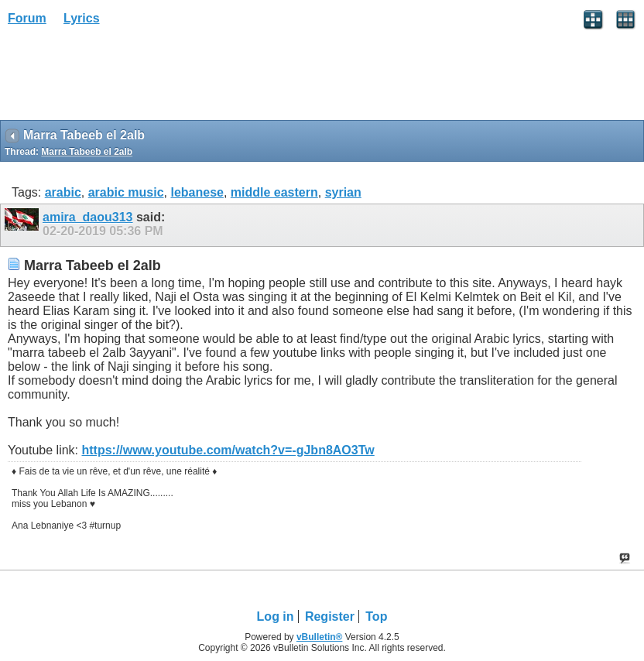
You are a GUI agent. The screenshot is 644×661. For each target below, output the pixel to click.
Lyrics (82, 18)
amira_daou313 (88, 217)
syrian (343, 192)
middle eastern (274, 192)
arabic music (126, 192)
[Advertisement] (124, 78)
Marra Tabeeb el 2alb (87, 152)
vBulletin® (320, 637)
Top (376, 616)
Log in (276, 616)
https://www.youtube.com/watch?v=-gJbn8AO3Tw (228, 450)
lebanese (197, 192)
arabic (63, 192)
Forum (27, 18)
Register (330, 616)
